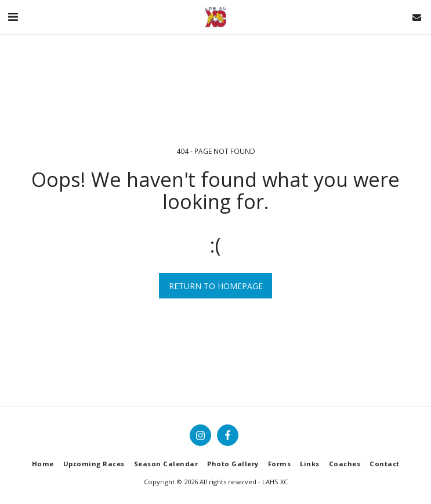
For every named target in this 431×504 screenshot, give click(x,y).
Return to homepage (216, 286)
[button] (13, 17)
